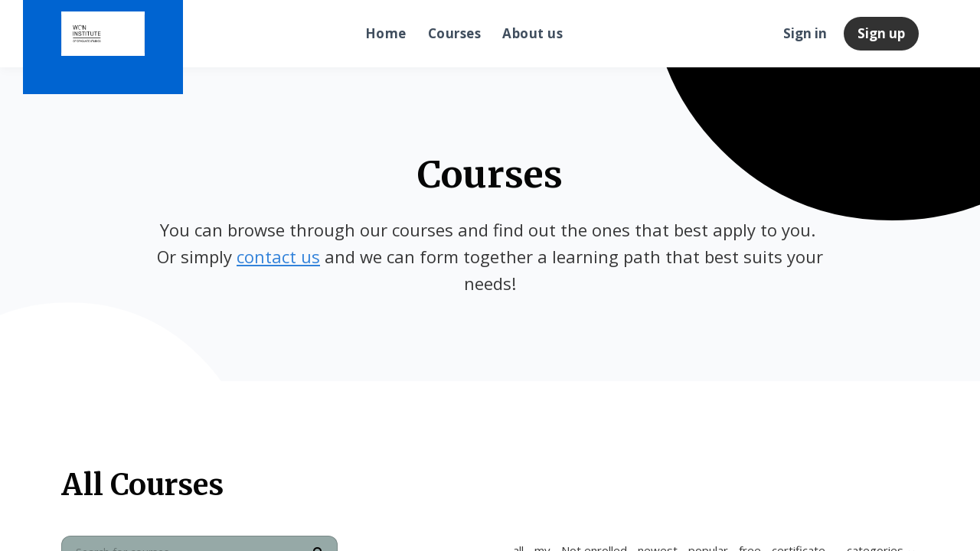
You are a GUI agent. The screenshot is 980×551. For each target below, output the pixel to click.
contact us (278, 256)
